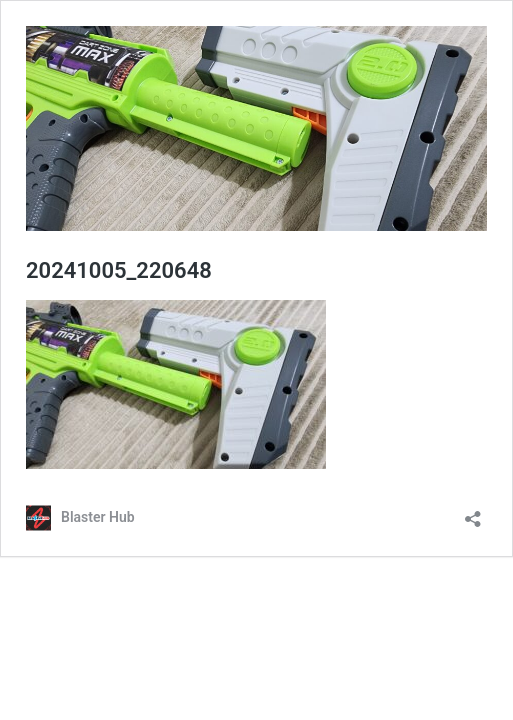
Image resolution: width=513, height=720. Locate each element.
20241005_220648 (119, 270)
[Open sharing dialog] (473, 512)
